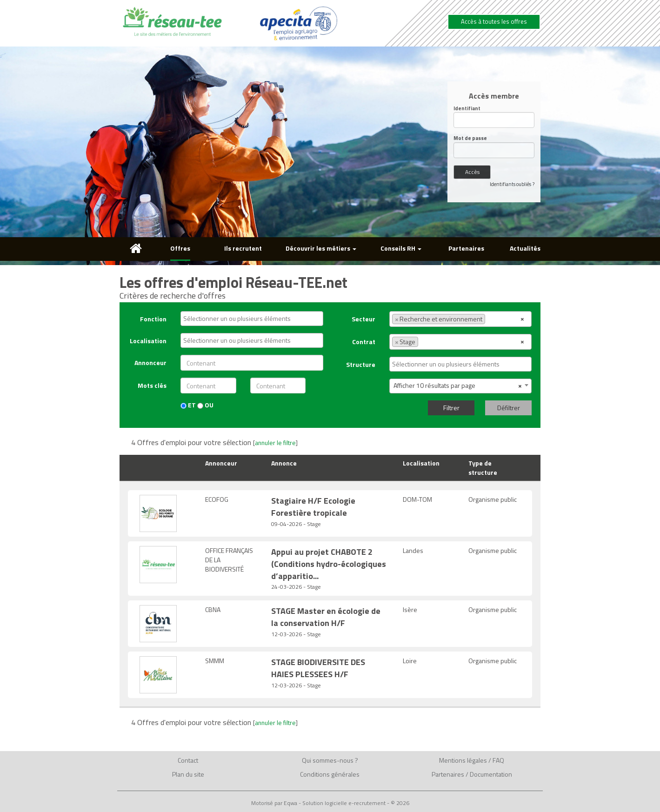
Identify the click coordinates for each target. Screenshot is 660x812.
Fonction (153, 319)
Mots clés (152, 385)
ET (188, 405)
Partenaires (466, 248)
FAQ (498, 760)
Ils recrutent (243, 248)
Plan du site (188, 774)
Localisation (148, 341)
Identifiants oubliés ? (512, 184)
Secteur (363, 319)
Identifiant (467, 109)
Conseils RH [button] (401, 248)
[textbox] (254, 319)
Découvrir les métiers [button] (321, 248)
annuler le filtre (275, 443)
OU (205, 405)
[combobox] (252, 319)
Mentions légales (463, 760)
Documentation (491, 774)
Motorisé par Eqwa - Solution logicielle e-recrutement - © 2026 (330, 803)
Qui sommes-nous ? (330, 760)
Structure (361, 364)
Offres (180, 248)
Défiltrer (509, 408)
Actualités (525, 248)
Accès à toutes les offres (494, 21)
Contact (188, 760)
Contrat (364, 342)
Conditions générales (330, 774)
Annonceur (150, 363)
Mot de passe (470, 138)
